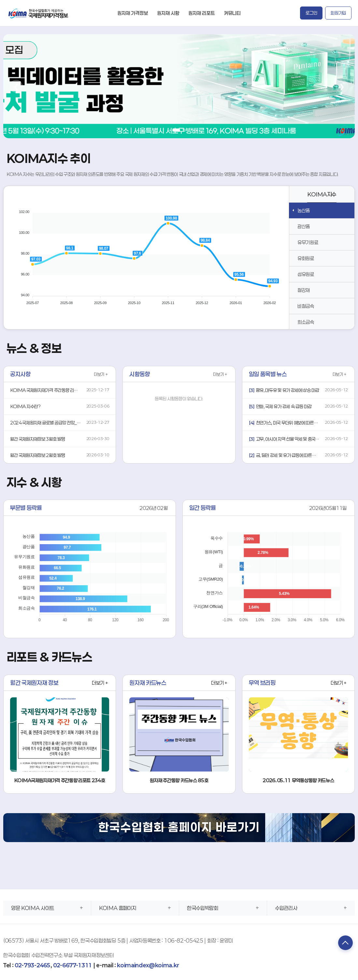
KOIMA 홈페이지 (118, 908)
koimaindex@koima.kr (148, 965)
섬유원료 (306, 274)
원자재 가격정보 (133, 13)
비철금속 (306, 306)
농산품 (304, 210)
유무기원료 (308, 242)
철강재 (304, 290)
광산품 (304, 226)
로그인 (311, 13)
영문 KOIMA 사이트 (33, 908)
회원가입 (338, 13)
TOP (343, 944)
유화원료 (306, 258)
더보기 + (101, 374)
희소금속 (306, 322)
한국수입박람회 (203, 908)
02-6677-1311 (72, 965)
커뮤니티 (232, 13)
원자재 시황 (168, 13)
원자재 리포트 (201, 13)
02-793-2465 (32, 965)
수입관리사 (286, 908)
